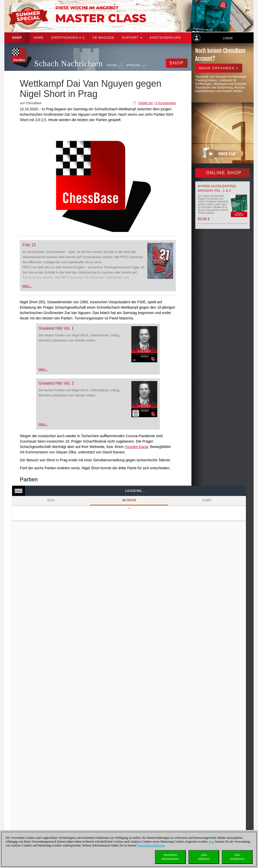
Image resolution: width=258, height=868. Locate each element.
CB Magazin (103, 38)
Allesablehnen (204, 857)
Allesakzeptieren (237, 857)
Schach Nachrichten (68, 64)
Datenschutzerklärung (151, 845)
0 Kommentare (166, 103)
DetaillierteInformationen (171, 857)
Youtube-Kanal (136, 447)
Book (51, 500)
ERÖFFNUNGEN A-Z (68, 38)
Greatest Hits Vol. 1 (56, 328)
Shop (17, 38)
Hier (212, 842)
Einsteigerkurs (165, 38)
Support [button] (132, 38)
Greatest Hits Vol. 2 (56, 383)
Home (39, 38)
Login (228, 38)
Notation (129, 500)
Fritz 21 (29, 245)
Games (207, 500)
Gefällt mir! (146, 103)
